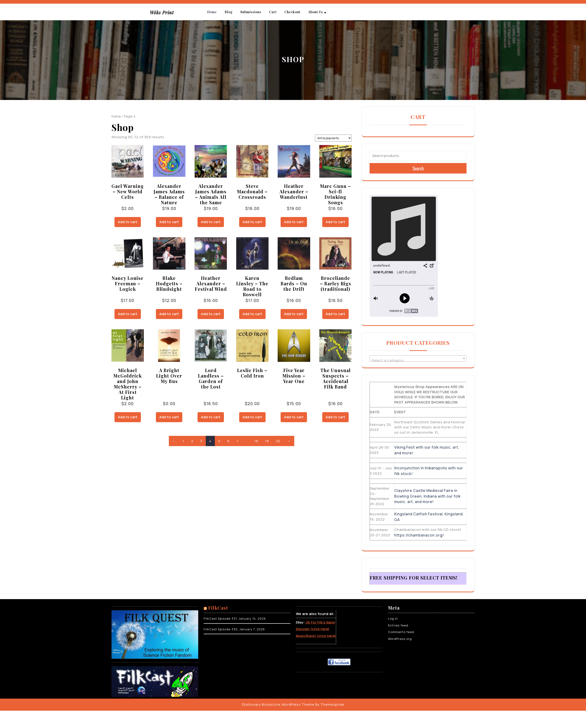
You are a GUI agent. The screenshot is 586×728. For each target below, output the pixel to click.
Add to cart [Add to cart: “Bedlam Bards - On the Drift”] (294, 314)
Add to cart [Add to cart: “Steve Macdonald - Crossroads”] (252, 222)
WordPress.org (400, 639)
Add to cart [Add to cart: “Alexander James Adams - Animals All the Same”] (211, 222)
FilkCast (218, 608)
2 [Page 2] (192, 441)
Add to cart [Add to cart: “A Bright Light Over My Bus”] (169, 417)
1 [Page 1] (184, 441)
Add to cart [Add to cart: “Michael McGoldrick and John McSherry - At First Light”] (128, 417)
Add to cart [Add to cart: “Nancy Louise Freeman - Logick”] (128, 314)
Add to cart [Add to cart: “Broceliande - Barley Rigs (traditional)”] (335, 314)
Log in (393, 618)
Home (212, 12)
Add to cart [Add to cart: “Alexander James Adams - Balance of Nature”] (169, 222)
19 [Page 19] (267, 441)
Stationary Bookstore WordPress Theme (278, 704)
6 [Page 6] (228, 441)
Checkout (292, 12)
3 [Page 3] (201, 441)
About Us (316, 12)
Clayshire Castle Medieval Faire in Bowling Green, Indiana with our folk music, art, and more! (428, 496)
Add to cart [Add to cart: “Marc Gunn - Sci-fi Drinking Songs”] (335, 222)
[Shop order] (333, 138)
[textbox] (418, 360)
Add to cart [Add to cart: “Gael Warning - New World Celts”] (128, 222)
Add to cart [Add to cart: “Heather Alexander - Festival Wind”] (211, 314)
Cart (273, 12)
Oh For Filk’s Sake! (320, 622)
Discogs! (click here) (313, 629)
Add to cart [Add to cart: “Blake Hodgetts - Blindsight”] (169, 314)
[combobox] (418, 358)
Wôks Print (162, 12)
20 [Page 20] (278, 441)
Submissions (251, 12)
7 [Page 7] (237, 441)
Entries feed (398, 625)
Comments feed (401, 632)
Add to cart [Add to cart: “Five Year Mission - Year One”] (294, 417)
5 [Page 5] (219, 441)
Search (418, 168)
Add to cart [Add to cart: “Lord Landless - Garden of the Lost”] (211, 417)
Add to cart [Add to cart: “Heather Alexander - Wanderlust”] (294, 222)
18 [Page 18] (256, 441)
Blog (229, 12)
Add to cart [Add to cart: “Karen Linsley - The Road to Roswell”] (252, 314)
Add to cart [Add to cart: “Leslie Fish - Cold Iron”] (252, 417)
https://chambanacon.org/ (419, 535)
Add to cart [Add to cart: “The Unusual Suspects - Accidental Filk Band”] (335, 417)
